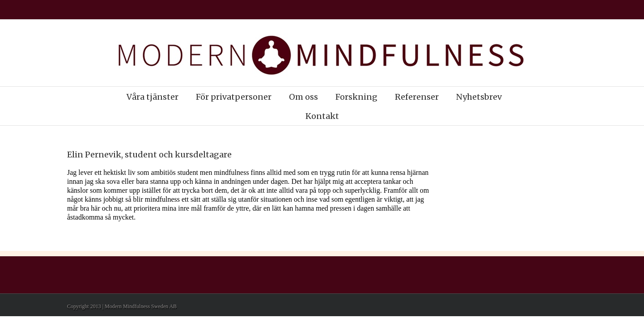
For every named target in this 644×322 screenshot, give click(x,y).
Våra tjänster (153, 97)
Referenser (417, 97)
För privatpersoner (234, 97)
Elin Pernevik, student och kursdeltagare (149, 155)
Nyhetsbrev (479, 97)
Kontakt (322, 116)
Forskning (356, 97)
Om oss (303, 97)
